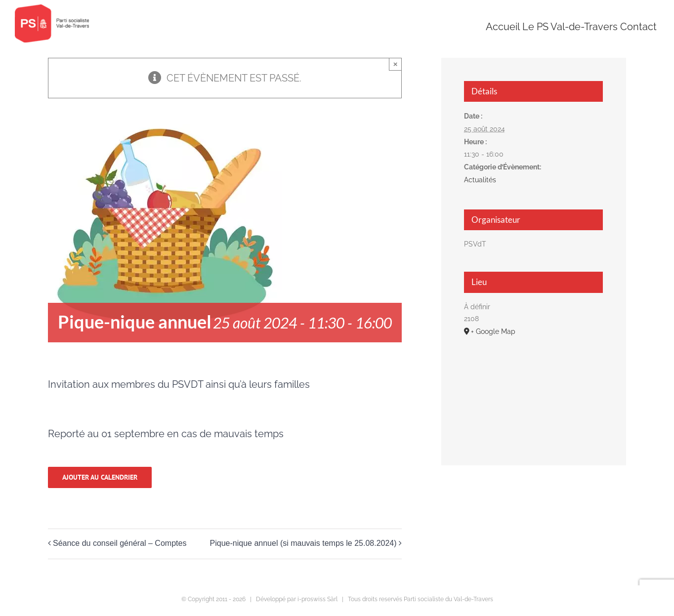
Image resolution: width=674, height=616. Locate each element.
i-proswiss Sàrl (317, 599)
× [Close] (396, 64)
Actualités (480, 180)
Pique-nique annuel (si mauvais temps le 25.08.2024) (303, 543)
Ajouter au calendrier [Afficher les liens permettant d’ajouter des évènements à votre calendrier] (100, 477)
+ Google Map (493, 331)
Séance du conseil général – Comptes (120, 543)
